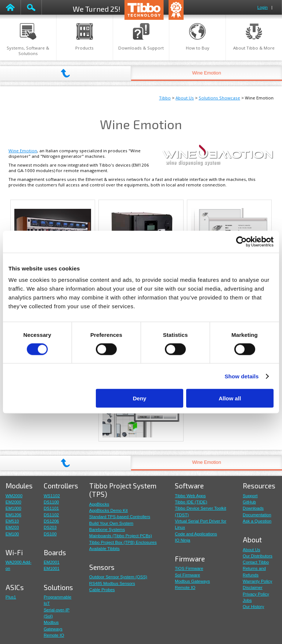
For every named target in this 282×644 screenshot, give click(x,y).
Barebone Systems (107, 530)
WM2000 (14, 496)
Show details (242, 376)
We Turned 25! (97, 9)
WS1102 (52, 496)
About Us (185, 98)
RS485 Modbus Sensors (112, 583)
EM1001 (52, 568)
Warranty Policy (257, 581)
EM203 (12, 527)
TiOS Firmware (189, 568)
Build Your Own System (111, 523)
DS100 (50, 534)
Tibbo (165, 98)
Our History (253, 607)
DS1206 (51, 521)
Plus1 (11, 597)
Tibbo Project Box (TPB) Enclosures (123, 542)
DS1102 (51, 515)
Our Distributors (258, 556)
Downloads (253, 508)
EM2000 (13, 502)
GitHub (249, 502)
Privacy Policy (256, 594)
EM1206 (13, 515)
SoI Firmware (187, 575)
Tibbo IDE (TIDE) (191, 502)
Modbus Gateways (192, 581)
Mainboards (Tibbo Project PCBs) (121, 536)
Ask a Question (257, 521)
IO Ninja (182, 540)
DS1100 (51, 502)
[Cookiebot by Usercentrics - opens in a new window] (241, 241)
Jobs (247, 600)
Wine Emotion (207, 73)
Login (263, 7)
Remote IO (54, 635)
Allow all (230, 398)
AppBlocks (99, 504)
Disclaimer (253, 587)
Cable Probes (102, 590)
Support (250, 496)
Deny (140, 398)
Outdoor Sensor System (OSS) (118, 577)
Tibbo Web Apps (190, 496)
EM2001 (52, 562)
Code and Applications (196, 534)
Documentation (257, 515)
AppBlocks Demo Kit (109, 510)
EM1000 (13, 508)
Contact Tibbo (256, 562)
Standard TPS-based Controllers (120, 517)
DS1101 (51, 508)
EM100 (12, 534)
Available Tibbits (104, 549)
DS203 (50, 527)
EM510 (12, 521)
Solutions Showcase (219, 98)
